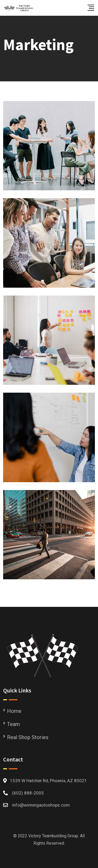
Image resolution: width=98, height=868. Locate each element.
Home (14, 711)
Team (13, 724)
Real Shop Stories (28, 737)
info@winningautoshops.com (41, 805)
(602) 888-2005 (28, 793)
